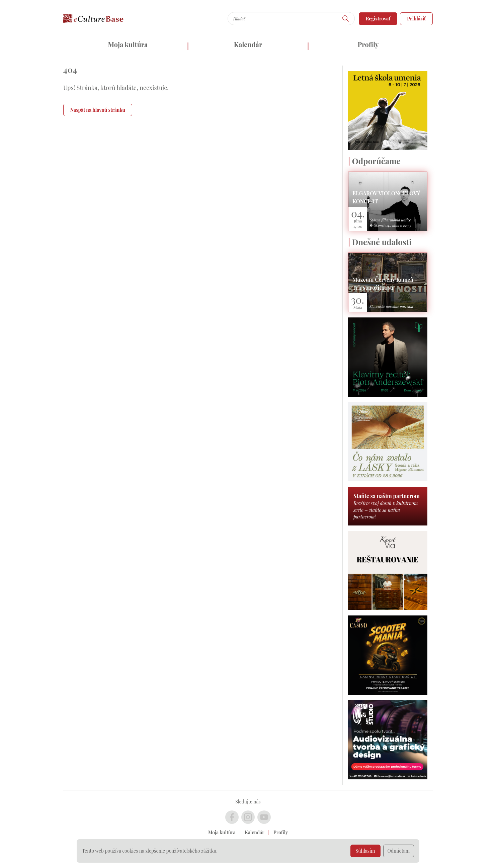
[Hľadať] (346, 19)
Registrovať (378, 19)
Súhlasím (365, 851)
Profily (368, 44)
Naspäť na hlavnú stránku (98, 110)
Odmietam (399, 851)
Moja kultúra (128, 44)
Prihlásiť (416, 19)
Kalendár (248, 44)
